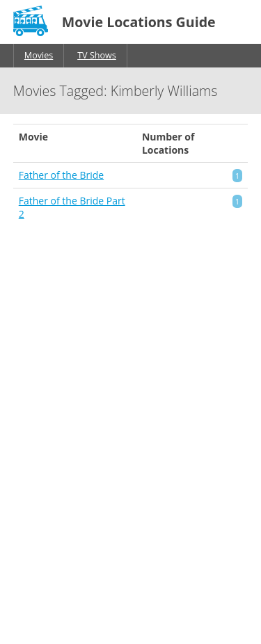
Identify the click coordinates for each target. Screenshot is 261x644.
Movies (39, 55)
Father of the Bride (61, 175)
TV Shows (97, 55)
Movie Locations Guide (139, 22)
